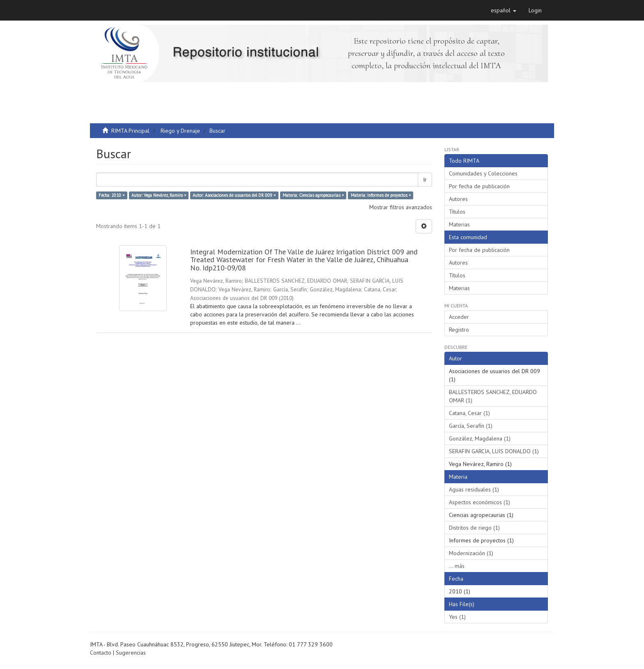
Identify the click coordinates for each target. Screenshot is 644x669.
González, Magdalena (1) (480, 438)
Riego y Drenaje (180, 131)
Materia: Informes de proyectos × (381, 195)
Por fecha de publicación (479, 186)
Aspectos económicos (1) (480, 502)
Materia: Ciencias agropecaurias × (313, 195)
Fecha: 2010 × (112, 195)
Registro (459, 330)
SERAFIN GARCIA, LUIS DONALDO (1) (494, 451)
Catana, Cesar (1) (469, 413)
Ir (425, 180)
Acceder (459, 317)
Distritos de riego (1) (474, 528)
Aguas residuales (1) (474, 489)
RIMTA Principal (130, 131)
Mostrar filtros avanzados (401, 207)
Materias (459, 224)
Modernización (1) (471, 553)
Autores (458, 199)
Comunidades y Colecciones (483, 173)
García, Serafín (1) (471, 426)
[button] (504, 10)
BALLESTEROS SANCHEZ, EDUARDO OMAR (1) (493, 396)
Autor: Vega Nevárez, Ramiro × (159, 195)
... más (457, 566)
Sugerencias (131, 653)
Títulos (457, 212)
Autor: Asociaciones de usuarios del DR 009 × (234, 195)
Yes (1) (457, 617)
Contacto (101, 653)
